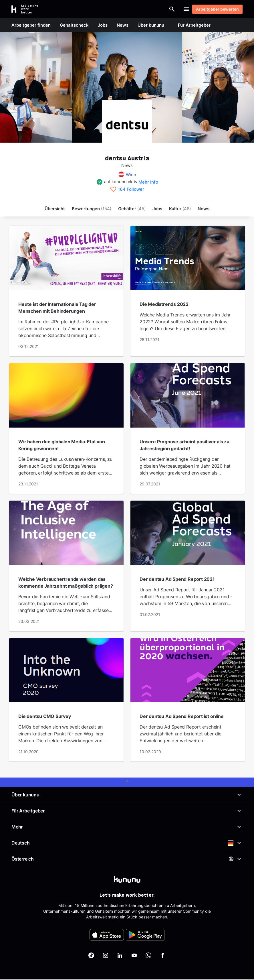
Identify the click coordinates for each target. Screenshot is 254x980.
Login (169, 9)
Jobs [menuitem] (157, 209)
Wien (131, 175)
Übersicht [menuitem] (55, 209)
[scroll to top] (127, 783)
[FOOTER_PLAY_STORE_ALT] (145, 935)
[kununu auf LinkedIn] (120, 956)
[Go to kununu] (28, 9)
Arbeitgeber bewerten (215, 9)
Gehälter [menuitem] (132, 209)
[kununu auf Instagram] (106, 956)
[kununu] (127, 880)
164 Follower (131, 189)
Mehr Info (148, 182)
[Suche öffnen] (146, 9)
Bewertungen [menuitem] (92, 209)
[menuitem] (180, 209)
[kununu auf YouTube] (134, 956)
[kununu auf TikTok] (91, 956)
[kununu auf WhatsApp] (148, 956)
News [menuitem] (204, 209)
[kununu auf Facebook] (163, 956)
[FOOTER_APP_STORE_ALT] (107, 935)
